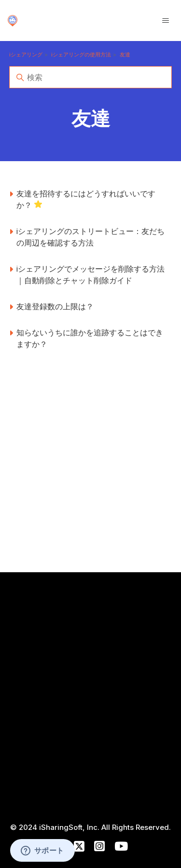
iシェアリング (26, 55)
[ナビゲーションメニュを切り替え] (166, 21)
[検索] (91, 77)
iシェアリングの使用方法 (81, 55)
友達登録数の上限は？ (55, 306)
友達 (125, 55)
